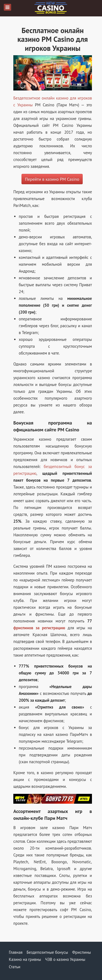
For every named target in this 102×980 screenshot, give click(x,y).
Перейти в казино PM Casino (52, 179)
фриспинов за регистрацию (39, 628)
